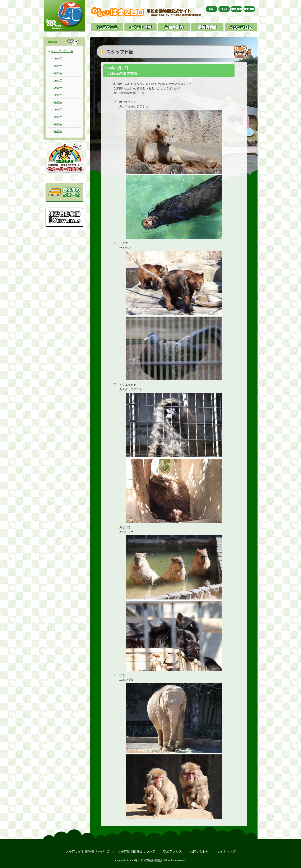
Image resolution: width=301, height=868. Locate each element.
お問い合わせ (199, 851)
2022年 (58, 80)
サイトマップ (226, 851)
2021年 (58, 88)
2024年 (58, 66)
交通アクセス (172, 851)
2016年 (58, 124)
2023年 (58, 73)
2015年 (58, 131)
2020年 (58, 95)
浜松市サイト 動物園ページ (85, 851)
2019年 (58, 102)
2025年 (58, 58)
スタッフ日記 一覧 (62, 51)
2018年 (58, 109)
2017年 (58, 117)
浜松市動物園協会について (136, 851)
